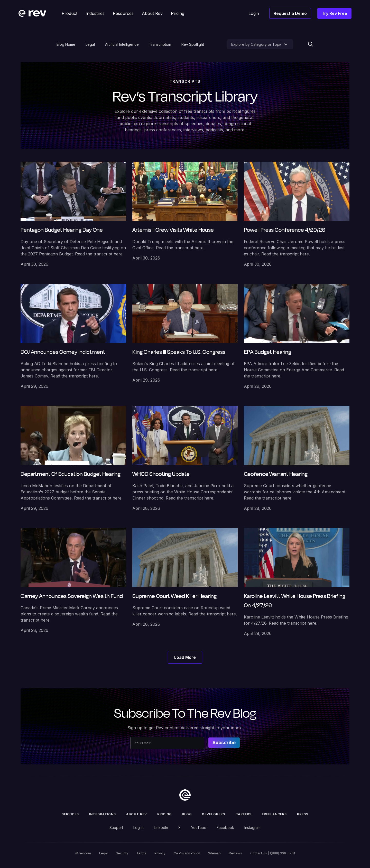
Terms (141, 853)
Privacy (160, 853)
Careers (243, 814)
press (303, 814)
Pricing (164, 814)
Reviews (235, 853)
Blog (187, 814)
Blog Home (66, 44)
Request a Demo (290, 13)
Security (122, 853)
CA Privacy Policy (187, 853)
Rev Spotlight (193, 44)
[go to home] (185, 795)
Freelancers (274, 814)
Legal (90, 44)
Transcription (160, 44)
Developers (214, 814)
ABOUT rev (137, 814)
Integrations (103, 814)
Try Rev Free (334, 13)
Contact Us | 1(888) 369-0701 (273, 853)
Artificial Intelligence (122, 44)
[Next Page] (185, 657)
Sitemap (214, 853)
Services (70, 814)
